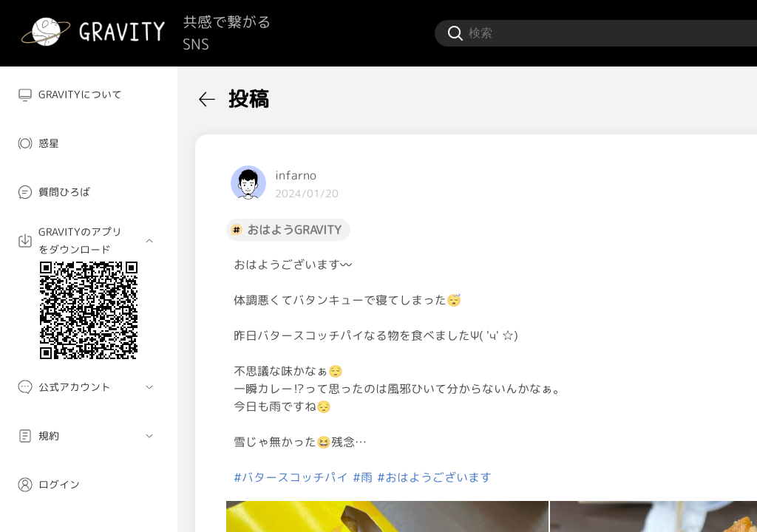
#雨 (363, 477)
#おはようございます (434, 477)
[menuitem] (89, 95)
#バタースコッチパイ (291, 477)
